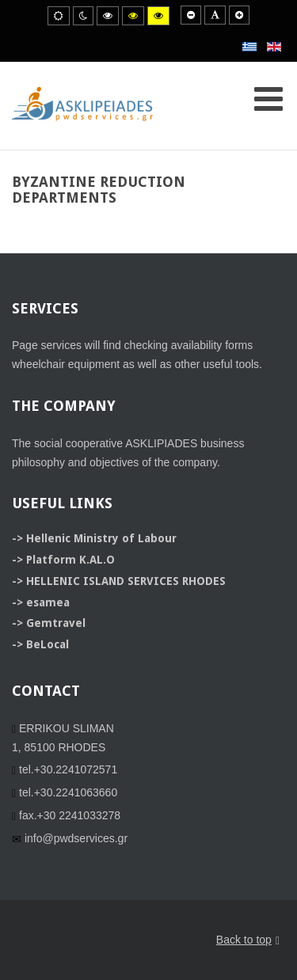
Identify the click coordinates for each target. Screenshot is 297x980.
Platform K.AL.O (70, 560)
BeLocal (48, 644)
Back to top (248, 941)
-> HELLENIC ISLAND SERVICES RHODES (119, 581)
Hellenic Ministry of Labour (101, 538)
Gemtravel (56, 623)
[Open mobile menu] (268, 99)
